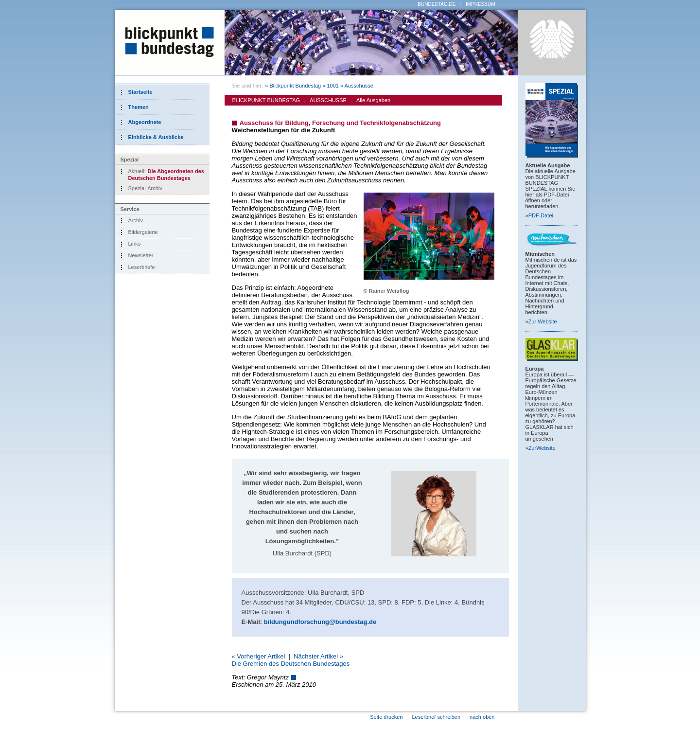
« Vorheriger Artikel (259, 656)
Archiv (136, 220)
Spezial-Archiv (145, 188)
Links (135, 244)
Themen (139, 107)
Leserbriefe (142, 267)
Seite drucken (386, 717)
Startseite (140, 92)
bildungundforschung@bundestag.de (320, 622)
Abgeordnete (145, 122)
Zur (543, 321)
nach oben (482, 717)
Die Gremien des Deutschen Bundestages (291, 664)
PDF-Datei (541, 215)
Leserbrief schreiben (436, 717)
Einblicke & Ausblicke (156, 137)
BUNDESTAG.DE (437, 4)
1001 (332, 86)
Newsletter (141, 255)
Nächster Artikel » (318, 656)
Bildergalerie (143, 232)
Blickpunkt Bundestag (295, 86)
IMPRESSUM (481, 4)
